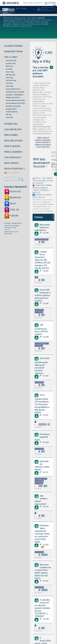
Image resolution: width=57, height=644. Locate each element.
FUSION (11, 216)
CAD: (54, 152)
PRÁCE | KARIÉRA (13, 152)
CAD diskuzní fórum (42, 134)
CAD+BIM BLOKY (13, 129)
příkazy (6, 26)
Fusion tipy (10, 72)
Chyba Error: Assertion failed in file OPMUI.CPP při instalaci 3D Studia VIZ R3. (42, 260)
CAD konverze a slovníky (15, 92)
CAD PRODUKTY (13, 157)
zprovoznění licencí (13, 89)
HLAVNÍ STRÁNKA (13, 46)
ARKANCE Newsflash (42, 127)
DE (54, 5)
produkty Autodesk (13, 106)
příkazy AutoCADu (13, 97)
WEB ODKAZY (12, 163)
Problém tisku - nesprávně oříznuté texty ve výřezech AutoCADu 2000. (42, 534)
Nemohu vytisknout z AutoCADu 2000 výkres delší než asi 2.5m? (43, 571)
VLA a (7, 230)
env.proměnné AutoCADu (15, 103)
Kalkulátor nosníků (33, 22)
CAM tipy (9, 83)
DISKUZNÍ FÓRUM (13, 52)
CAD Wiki (49, 211)
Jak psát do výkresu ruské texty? (42, 465)
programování (11, 109)
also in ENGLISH (12, 173)
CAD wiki (9, 117)
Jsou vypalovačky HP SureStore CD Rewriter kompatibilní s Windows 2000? (42, 404)
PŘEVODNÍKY (11, 135)
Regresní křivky (19, 24)
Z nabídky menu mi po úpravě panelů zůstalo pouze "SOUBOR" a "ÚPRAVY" (42, 608)
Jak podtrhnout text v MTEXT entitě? (41, 329)
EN (54, 3)
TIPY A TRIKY (11, 57)
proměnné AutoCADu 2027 (22, 26)
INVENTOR (12, 198)
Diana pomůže (10, 228)
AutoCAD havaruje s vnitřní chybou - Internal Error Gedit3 (43, 295)
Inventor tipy (11, 63)
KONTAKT (38, 3)
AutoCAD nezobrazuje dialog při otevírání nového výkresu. (42, 366)
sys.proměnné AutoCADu (15, 100)
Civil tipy (9, 69)
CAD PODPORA (43, 147)
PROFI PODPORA (13, 169)
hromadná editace (12, 225)
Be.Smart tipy (11, 80)
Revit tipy (9, 66)
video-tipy (10, 86)
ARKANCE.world (40, 207)
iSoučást (47, 195)
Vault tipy (9, 78)
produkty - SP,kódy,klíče (15, 95)
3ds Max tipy (10, 75)
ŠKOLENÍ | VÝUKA (13, 141)
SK (50, 3)
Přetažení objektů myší (42, 437)
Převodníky (36, 24)
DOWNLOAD (11, 124)
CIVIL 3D (12, 210)
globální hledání (47, 204)
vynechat (39, 183)
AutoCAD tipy (11, 61)
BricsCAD (8, 234)
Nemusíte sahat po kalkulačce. (42, 227)
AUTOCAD (12, 192)
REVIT (10, 204)
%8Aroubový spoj (11, 232)
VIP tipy (9, 115)
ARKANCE (28, 3)
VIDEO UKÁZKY (12, 146)
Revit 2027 (16, 22)
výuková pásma (12, 112)
